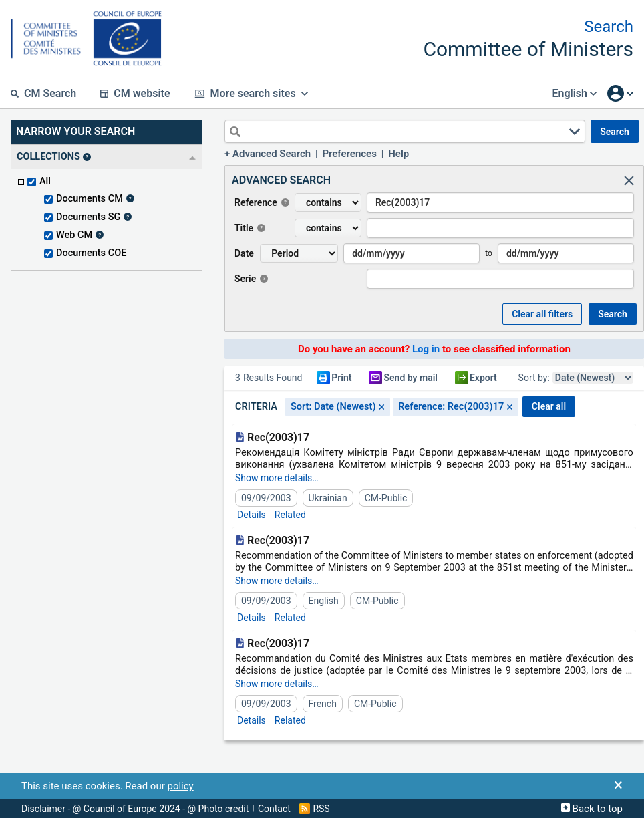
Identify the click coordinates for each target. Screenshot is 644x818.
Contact (274, 809)
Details (252, 515)
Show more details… (277, 478)
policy (180, 786)
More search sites (251, 93)
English (574, 93)
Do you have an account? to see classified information (434, 349)
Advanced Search (272, 154)
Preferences (349, 154)
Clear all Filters (542, 314)
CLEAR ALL (549, 406)
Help (398, 154)
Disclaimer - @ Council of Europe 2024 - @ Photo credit (135, 809)
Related (290, 515)
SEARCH (615, 132)
